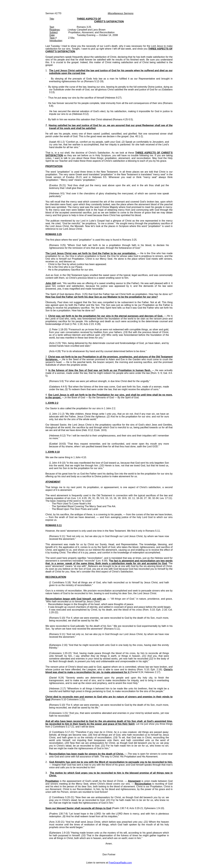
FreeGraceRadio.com (120, 863)
